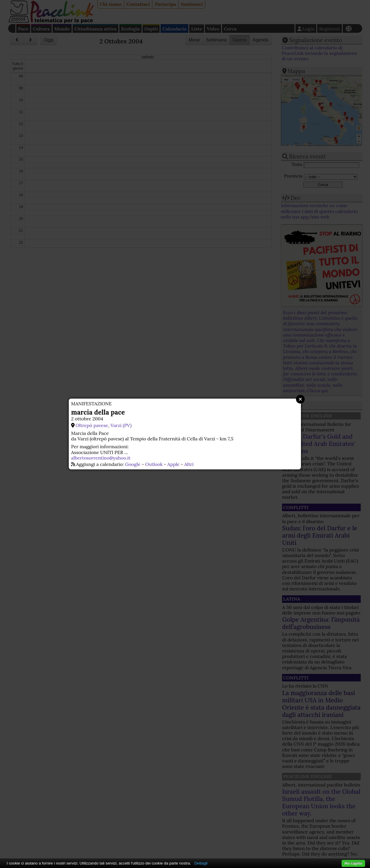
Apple (174, 464)
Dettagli (201, 863)
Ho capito (353, 863)
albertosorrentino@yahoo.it (101, 458)
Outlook (154, 464)
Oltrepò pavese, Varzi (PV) (103, 425)
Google (133, 464)
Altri (189, 464)
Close (300, 399)
